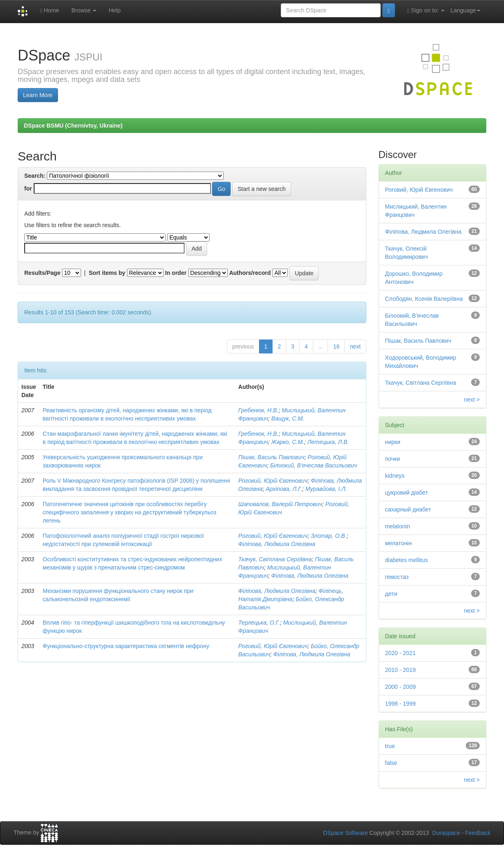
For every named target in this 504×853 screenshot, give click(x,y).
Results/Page (42, 273)
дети (391, 594)
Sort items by (107, 273)
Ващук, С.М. (288, 418)
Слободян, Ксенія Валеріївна (424, 299)
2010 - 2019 (401, 670)
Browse (84, 10)
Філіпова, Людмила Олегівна (277, 544)
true (390, 746)
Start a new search (262, 189)
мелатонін (399, 543)
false (391, 763)
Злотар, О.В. (329, 536)
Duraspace (446, 833)
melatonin (398, 526)
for (28, 188)
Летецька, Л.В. (328, 442)
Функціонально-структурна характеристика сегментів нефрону (126, 646)
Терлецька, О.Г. (259, 623)
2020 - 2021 (401, 653)
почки (393, 459)
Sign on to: (426, 10)
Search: (35, 176)
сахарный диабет (408, 509)
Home (49, 10)
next (355, 346)
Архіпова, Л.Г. (284, 489)
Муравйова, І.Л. (326, 489)
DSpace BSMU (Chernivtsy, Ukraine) (73, 126)
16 (336, 346)
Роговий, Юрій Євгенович (273, 481)
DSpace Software (346, 833)
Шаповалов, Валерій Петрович (280, 504)
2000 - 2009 (401, 687)
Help (114, 10)
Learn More (38, 95)
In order (176, 273)
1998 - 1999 (401, 704)
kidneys (395, 476)
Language (465, 10)
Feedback (478, 833)
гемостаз (397, 577)
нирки (393, 442)
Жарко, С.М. (288, 442)
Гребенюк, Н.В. (259, 410)
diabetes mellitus (407, 560)
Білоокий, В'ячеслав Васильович (313, 465)
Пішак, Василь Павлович (272, 457)
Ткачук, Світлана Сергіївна (275, 559)
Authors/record (250, 273)
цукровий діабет (407, 493)
